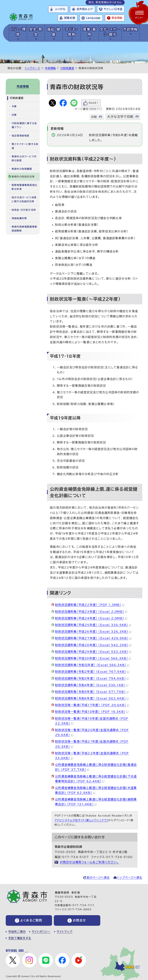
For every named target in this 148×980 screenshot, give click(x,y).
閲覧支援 (70, 18)
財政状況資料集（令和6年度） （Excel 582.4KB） (92, 698)
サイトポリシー (41, 932)
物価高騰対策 (19, 218)
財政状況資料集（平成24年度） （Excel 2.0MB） (91, 618)
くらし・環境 (18, 32)
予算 (14, 106)
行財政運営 (67, 68)
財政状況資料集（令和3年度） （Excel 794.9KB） (92, 678)
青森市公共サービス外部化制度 (24, 159)
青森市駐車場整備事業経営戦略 (24, 229)
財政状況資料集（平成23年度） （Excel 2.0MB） (91, 612)
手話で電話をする (20, 938)
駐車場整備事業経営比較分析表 (24, 187)
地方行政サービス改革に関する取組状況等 (24, 199)
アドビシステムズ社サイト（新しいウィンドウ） (81, 820)
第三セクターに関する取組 (25, 146)
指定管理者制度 (21, 136)
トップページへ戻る (130, 878)
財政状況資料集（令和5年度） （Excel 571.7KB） (92, 692)
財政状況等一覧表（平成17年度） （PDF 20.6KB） (92, 705)
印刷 (94, 117)
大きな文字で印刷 (120, 117)
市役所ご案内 (17, 932)
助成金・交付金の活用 (24, 210)
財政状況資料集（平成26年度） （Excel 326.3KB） (93, 632)
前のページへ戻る (98, 878)
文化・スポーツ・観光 (110, 32)
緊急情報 (117, 18)
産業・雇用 (90, 32)
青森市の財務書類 (22, 169)
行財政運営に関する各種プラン (24, 125)
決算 (14, 115)
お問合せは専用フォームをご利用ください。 (89, 862)
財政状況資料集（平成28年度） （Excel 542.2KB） (93, 645)
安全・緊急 (36, 32)
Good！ (94, 103)
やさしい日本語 (113, 9)
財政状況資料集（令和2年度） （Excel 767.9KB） (92, 672)
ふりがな (60, 9)
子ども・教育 (72, 32)
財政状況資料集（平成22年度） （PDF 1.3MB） (90, 605)
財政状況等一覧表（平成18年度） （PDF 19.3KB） (92, 712)
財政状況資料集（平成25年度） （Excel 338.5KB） (93, 625)
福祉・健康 (54, 32)
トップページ (33, 68)
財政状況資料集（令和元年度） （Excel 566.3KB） (92, 665)
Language (93, 18)
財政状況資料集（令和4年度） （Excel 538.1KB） (92, 685)
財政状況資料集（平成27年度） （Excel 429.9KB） (93, 638)
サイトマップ (65, 932)
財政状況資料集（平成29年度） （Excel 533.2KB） (93, 652)
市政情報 (130, 29)
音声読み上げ (85, 9)
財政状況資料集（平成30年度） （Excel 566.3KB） (93, 658)
